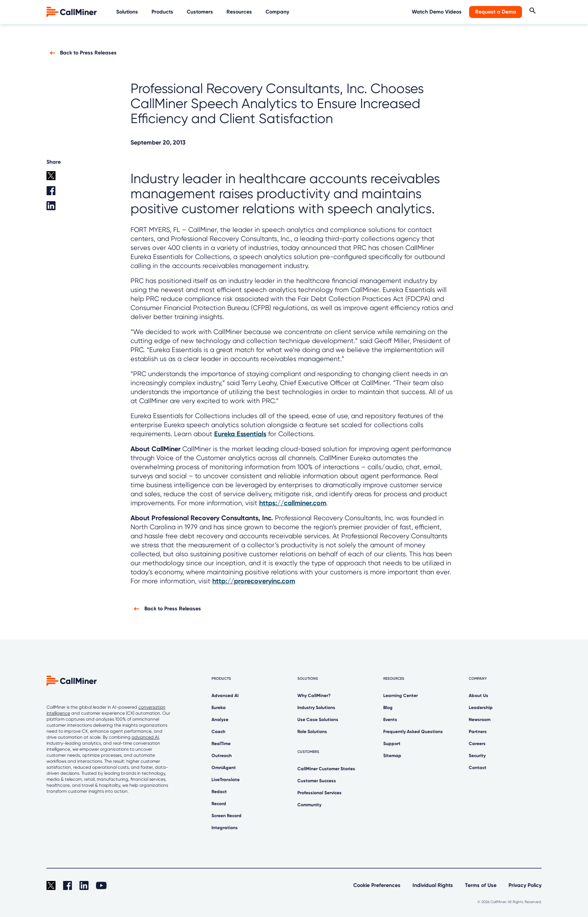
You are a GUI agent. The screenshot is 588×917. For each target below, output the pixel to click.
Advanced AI (225, 696)
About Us (478, 696)
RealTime (221, 744)
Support (392, 744)
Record (219, 804)
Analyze (220, 720)
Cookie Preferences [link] (377, 885)
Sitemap (392, 756)
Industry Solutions (316, 708)
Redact (219, 792)
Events (390, 720)
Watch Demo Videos (437, 12)
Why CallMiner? (314, 696)
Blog (388, 708)
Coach (218, 732)
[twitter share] (63, 179)
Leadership (481, 708)
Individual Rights (433, 885)
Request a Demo (496, 12)
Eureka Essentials (240, 434)
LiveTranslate (226, 780)
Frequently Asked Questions (413, 732)
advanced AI (145, 737)
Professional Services (319, 793)
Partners (478, 732)
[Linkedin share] (63, 209)
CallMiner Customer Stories (326, 769)
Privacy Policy (525, 885)
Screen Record (226, 816)
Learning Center (400, 696)
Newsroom (480, 720)
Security (477, 756)
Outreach (222, 756)
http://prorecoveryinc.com (254, 581)
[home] (72, 11)
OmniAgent (224, 768)
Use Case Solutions (318, 720)
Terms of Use (481, 885)
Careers (477, 744)
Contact (478, 768)
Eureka (219, 708)
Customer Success (317, 781)
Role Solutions (312, 732)
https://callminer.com (293, 503)
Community (309, 805)
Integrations (225, 828)
